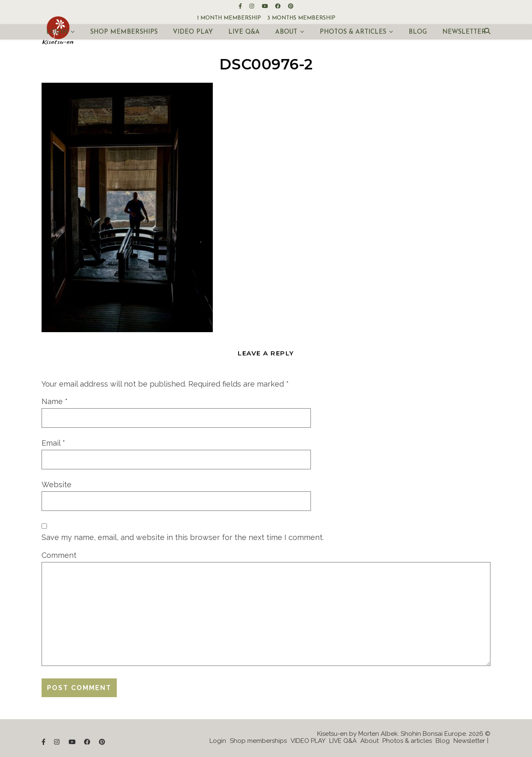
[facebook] (278, 6)
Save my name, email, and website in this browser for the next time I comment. (183, 537)
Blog (418, 32)
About (286, 32)
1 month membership (229, 18)
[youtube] (266, 6)
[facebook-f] (241, 6)
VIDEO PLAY (193, 32)
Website (57, 485)
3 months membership (301, 18)
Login (57, 32)
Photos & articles (353, 32)
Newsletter (464, 32)
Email (53, 443)
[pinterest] (291, 6)
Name (55, 401)
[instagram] (252, 6)
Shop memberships (124, 32)
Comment (59, 555)
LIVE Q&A (244, 32)
